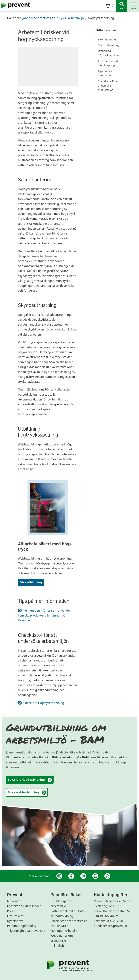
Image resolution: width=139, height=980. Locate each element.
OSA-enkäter (59, 926)
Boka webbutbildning (27, 793)
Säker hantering (108, 39)
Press (11, 911)
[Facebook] (71, 876)
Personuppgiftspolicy (22, 926)
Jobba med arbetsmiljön (39, 18)
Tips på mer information (105, 73)
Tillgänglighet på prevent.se (26, 931)
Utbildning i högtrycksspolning (109, 53)
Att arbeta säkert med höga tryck (45, 546)
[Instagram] (59, 876)
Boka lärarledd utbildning (30, 780)
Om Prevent (15, 916)
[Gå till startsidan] (15, 6)
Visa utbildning (31, 582)
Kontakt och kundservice (24, 906)
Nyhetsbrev (15, 921)
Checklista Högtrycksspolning (46, 703)
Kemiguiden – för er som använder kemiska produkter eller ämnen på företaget (44, 615)
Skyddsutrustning (109, 45)
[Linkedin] (83, 876)
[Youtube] (95, 876)
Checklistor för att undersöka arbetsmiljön (109, 86)
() (110, 6)
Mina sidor (14, 901)
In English (57, 946)
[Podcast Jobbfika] (107, 876)
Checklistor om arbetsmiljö (69, 921)
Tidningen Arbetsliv (64, 931)
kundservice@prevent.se (111, 926)
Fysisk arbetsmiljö (72, 18)
